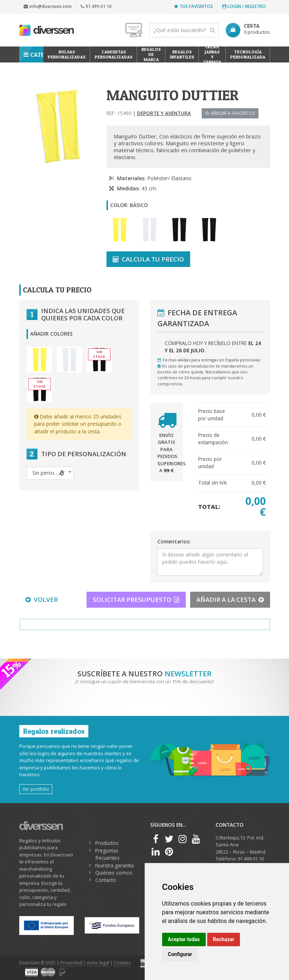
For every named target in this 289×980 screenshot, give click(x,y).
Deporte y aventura (164, 113)
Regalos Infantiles (182, 54)
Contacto (106, 880)
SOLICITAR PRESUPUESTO (136, 600)
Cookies (122, 963)
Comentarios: (174, 541)
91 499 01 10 (96, 6)
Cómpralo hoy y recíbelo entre (213, 347)
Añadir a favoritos (230, 113)
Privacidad (71, 963)
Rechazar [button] (224, 939)
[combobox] (50, 473)
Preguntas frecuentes (107, 854)
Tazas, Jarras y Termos (212, 54)
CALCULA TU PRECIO (148, 259)
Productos (107, 843)
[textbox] (50, 473)
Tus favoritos (194, 6)
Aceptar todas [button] (184, 939)
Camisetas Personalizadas (113, 54)
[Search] (184, 30)
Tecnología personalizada (248, 54)
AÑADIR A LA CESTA (230, 600)
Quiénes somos (114, 873)
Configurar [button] (180, 954)
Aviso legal (98, 963)
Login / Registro (244, 6)
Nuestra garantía (115, 865)
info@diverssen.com (48, 6)
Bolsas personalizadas (67, 54)
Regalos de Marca (151, 54)
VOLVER (42, 600)
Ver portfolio (36, 789)
